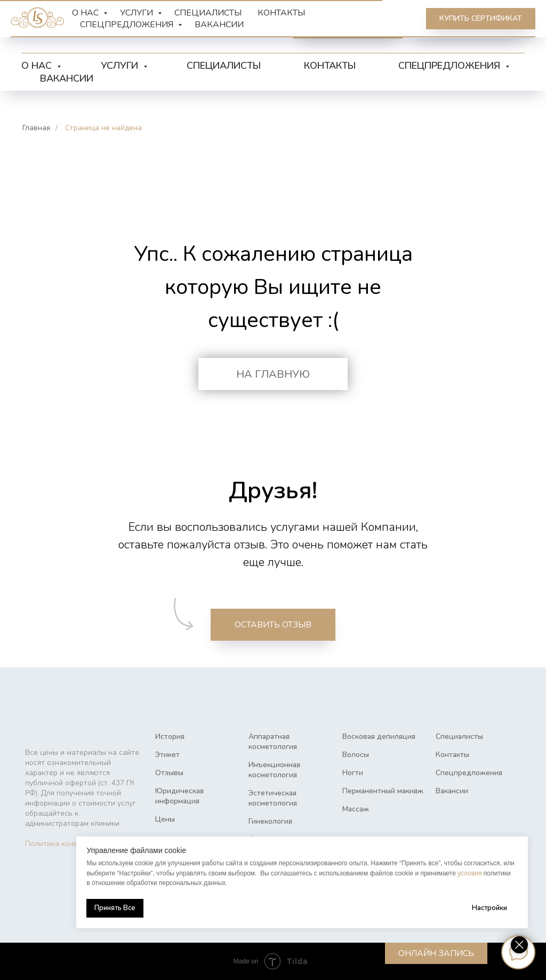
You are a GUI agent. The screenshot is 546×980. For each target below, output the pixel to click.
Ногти (353, 773)
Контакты (330, 66)
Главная (36, 128)
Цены (165, 819)
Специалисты (224, 66)
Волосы (356, 755)
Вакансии (67, 78)
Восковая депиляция (379, 736)
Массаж (356, 809)
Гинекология (270, 821)
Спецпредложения (451, 66)
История (170, 736)
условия (459, 873)
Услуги (121, 66)
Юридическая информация (179, 796)
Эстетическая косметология (273, 798)
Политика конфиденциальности (82, 844)
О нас (38, 66)
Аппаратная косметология (273, 742)
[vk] (164, 27)
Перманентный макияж (383, 791)
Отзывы (169, 773)
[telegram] (141, 27)
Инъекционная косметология (274, 770)
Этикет (167, 755)
